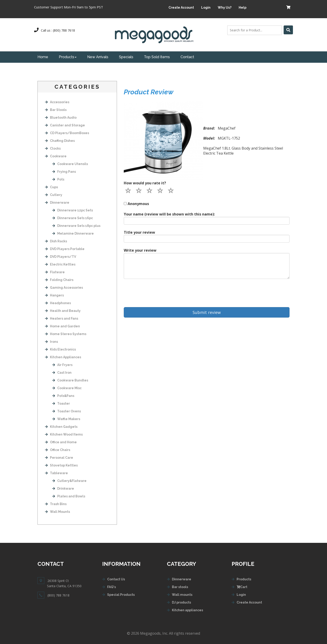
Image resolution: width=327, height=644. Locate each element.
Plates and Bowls (69, 496)
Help (243, 8)
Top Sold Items (157, 57)
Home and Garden (62, 326)
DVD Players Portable (65, 249)
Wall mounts (182, 595)
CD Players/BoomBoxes (67, 133)
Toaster (61, 403)
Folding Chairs (59, 280)
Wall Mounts (57, 512)
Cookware (56, 156)
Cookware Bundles (70, 380)
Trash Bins (56, 504)
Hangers (54, 295)
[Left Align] (288, 30)
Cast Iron (62, 373)
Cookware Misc (67, 388)
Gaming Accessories (64, 288)
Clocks (53, 148)
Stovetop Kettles (61, 465)
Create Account (181, 8)
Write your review (140, 250)
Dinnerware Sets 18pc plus (76, 226)
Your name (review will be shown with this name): (169, 214)
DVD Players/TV (61, 257)
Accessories (57, 102)
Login (206, 8)
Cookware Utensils (70, 164)
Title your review (139, 232)
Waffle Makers (66, 419)
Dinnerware (57, 203)
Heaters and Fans (62, 318)
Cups (51, 187)
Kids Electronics (60, 349)
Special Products (121, 595)
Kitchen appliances (187, 610)
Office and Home (61, 442)
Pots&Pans (63, 396)
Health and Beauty (63, 311)
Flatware (55, 272)
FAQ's (111, 587)
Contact (187, 57)
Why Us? (225, 8)
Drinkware (63, 489)
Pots (58, 179)
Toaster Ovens (67, 411)
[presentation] (158, 293)
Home (43, 57)
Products (68, 57)
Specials (126, 57)
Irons (51, 342)
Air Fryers (62, 365)
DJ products (181, 602)
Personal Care (59, 458)
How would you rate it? (145, 183)
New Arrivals (98, 57)
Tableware (56, 473)
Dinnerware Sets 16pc (73, 218)
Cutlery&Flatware (69, 481)
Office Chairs (58, 450)
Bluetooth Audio (61, 118)
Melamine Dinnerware (73, 233)
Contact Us (116, 579)
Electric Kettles (60, 264)
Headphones (58, 303)
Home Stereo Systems (66, 334)
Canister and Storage (65, 125)
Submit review (207, 312)
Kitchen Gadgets (61, 427)
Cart (242, 587)
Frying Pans (64, 172)
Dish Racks (56, 241)
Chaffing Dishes (60, 141)
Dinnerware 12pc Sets (73, 210)
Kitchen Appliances (63, 357)
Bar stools (180, 587)
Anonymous (138, 204)
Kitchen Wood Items (64, 434)
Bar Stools (56, 110)
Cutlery (54, 195)
